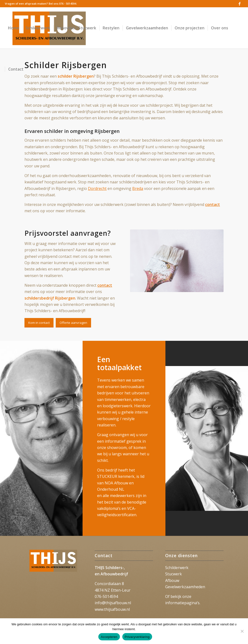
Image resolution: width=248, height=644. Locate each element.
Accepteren (109, 637)
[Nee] (242, 631)
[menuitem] (14, 28)
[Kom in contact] (39, 323)
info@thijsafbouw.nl (113, 603)
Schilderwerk (177, 568)
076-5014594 (106, 596)
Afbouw (172, 580)
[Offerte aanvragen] (73, 323)
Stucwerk (174, 574)
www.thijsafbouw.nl (112, 609)
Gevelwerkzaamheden (185, 587)
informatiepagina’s (182, 603)
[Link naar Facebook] (240, 4)
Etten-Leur (121, 590)
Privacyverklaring (137, 637)
